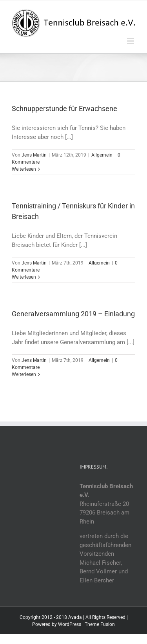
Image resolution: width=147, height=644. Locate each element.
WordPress (70, 624)
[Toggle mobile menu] (131, 41)
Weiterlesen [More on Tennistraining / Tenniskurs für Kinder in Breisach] (24, 277)
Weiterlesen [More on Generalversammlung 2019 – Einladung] (24, 374)
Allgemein (102, 155)
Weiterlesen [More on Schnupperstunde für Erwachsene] (24, 169)
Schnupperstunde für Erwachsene (64, 109)
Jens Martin (34, 155)
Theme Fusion (100, 624)
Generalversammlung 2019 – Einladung (73, 314)
